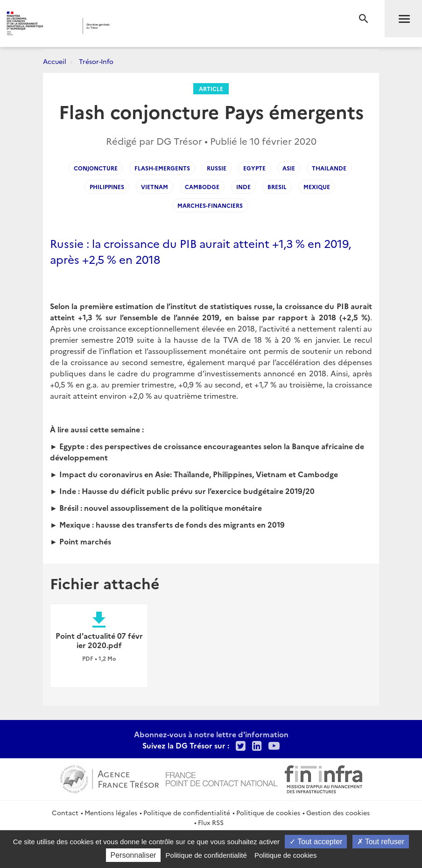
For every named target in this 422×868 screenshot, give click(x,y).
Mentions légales (111, 812)
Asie (289, 168)
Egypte (254, 168)
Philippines (107, 187)
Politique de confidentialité (187, 812)
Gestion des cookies (338, 812)
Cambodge (202, 187)
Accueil (55, 61)
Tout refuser (381, 842)
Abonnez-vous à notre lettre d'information (211, 734)
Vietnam (155, 187)
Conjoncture (96, 168)
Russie (217, 168)
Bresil (277, 187)
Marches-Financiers (210, 205)
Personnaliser (134, 855)
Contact (65, 812)
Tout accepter (316, 842)
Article (211, 88)
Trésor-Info (96, 61)
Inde (243, 187)
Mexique (317, 187)
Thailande (329, 168)
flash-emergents (162, 168)
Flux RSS (211, 822)
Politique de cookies (268, 812)
